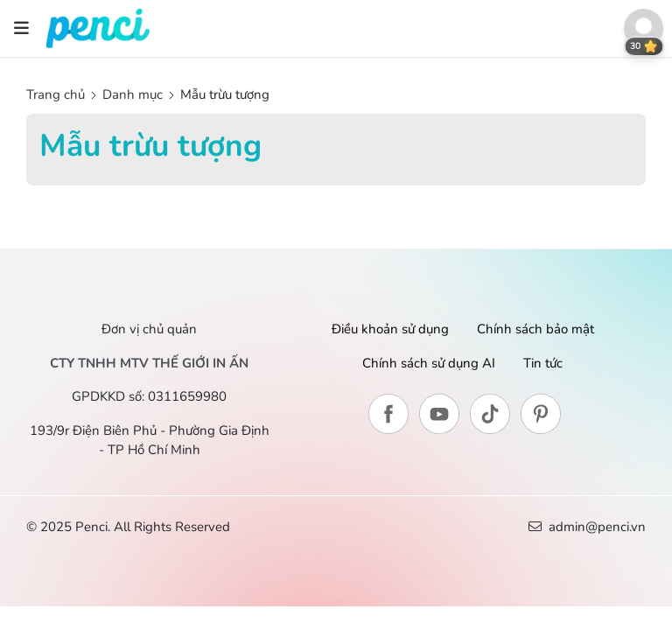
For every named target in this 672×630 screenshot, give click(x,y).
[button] (644, 28)
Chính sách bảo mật (535, 329)
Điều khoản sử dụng (390, 329)
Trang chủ (57, 94)
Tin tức (543, 363)
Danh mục (133, 94)
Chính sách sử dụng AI (429, 363)
